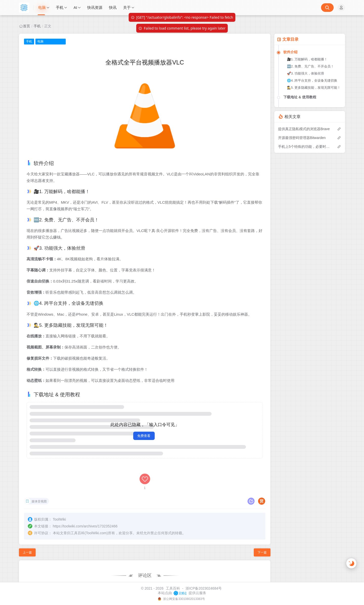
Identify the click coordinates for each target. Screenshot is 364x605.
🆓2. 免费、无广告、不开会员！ (310, 66)
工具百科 (173, 588)
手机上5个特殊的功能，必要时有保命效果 (305, 147)
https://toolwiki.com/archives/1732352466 (85, 499)
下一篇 (262, 525)
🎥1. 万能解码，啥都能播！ (307, 59)
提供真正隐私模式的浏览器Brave (304, 129)
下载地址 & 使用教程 (300, 97)
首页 (27, 26)
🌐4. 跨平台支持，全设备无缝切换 (312, 80)
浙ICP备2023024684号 (204, 588)
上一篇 (27, 525)
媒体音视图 (39, 475)
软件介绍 (290, 52)
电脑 (40, 41)
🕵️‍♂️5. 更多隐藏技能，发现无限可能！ (314, 88)
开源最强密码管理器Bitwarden (302, 138)
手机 (37, 26)
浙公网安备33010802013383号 (184, 599)
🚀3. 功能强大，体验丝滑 (305, 73)
